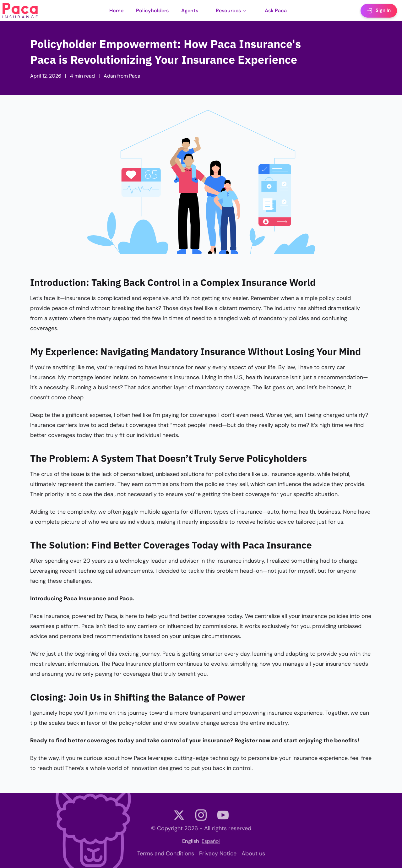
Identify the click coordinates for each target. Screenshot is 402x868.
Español (211, 843)
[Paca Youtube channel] (223, 818)
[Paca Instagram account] (201, 818)
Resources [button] (231, 11)
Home (116, 11)
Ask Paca (276, 11)
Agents (190, 11)
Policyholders (152, 11)
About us (253, 856)
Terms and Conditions (166, 856)
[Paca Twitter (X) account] (179, 818)
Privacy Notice (218, 856)
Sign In (379, 11)
